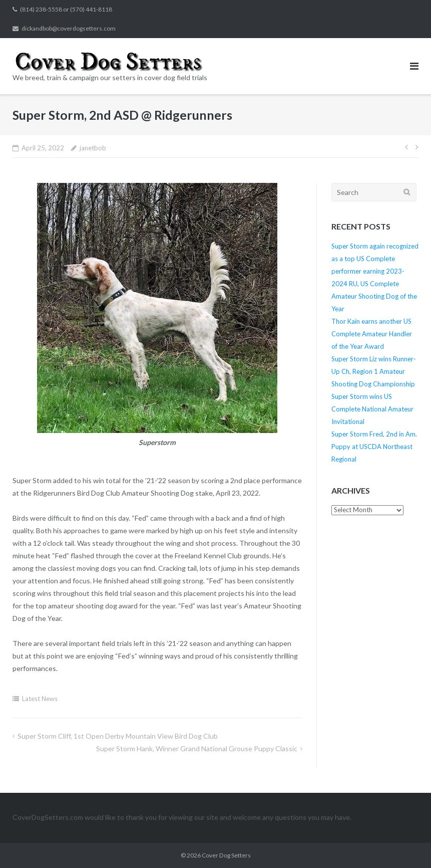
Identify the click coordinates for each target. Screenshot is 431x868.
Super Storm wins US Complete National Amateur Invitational (372, 409)
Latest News (40, 699)
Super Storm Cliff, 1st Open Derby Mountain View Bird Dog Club (118, 736)
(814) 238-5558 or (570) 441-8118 (66, 9)
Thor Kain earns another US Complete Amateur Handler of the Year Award (372, 334)
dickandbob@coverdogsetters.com (69, 28)
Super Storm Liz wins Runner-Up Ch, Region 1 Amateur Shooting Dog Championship (374, 371)
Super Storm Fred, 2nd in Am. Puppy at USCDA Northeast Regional (374, 447)
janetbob (93, 148)
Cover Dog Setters (226, 855)
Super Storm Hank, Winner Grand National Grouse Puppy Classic (197, 748)
